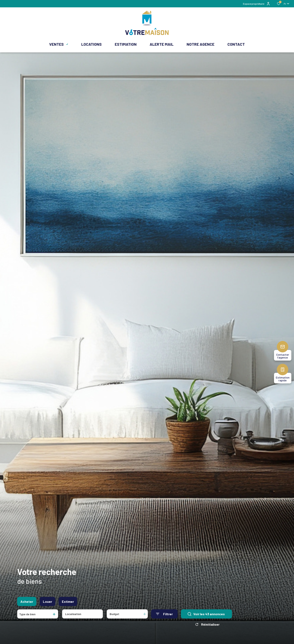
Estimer (68, 604)
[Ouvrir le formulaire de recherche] (164, 616)
